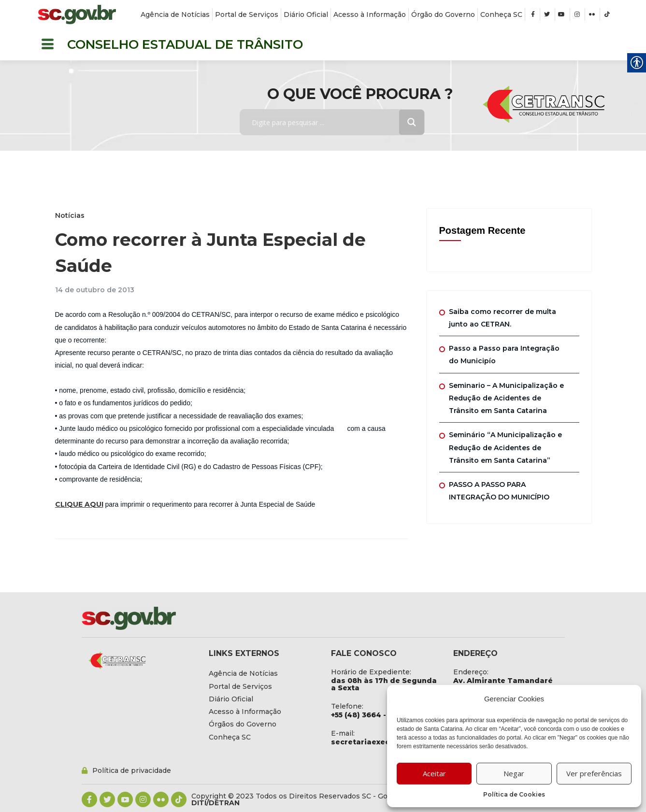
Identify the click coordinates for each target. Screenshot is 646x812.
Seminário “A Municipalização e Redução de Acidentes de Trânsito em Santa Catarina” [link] (505, 448)
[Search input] (326, 122)
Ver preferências (594, 773)
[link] (77, 14)
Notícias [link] (70, 215)
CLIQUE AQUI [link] (79, 504)
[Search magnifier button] (412, 122)
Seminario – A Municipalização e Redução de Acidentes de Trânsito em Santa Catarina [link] (506, 398)
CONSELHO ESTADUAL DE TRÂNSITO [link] (185, 44)
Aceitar (434, 773)
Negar (514, 773)
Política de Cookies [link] (514, 794)
